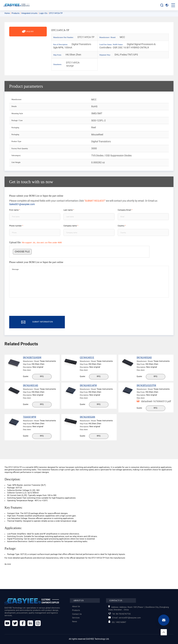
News (75, 622)
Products (16, 13)
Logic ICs (43, 13)
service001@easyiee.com (125, 618)
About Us (76, 606)
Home (7, 13)
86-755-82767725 (119, 614)
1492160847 (117, 622)
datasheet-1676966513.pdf (149, 412)
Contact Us (77, 614)
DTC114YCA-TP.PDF (72, 64)
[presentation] (36, 311)
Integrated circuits (29, 13)
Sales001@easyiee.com (22, 204)
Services (76, 618)
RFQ (43, 380)
